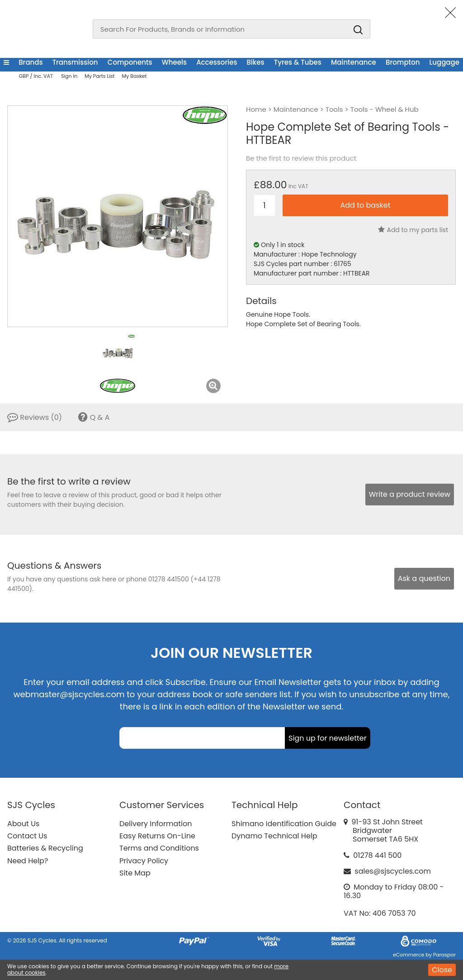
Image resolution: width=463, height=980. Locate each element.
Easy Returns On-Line (157, 836)
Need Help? (28, 861)
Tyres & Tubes (298, 62)
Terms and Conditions (159, 848)
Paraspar (444, 955)
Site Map (135, 873)
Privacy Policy (144, 861)
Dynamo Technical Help (274, 836)
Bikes (256, 62)
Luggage (444, 62)
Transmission (75, 62)
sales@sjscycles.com (393, 871)
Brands (31, 62)
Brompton (403, 62)
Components (130, 62)
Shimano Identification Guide (284, 824)
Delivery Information (156, 824)
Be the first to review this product (301, 158)
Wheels (174, 62)
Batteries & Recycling (45, 848)
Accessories (217, 62)
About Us (23, 824)
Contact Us (27, 836)
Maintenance (354, 62)
